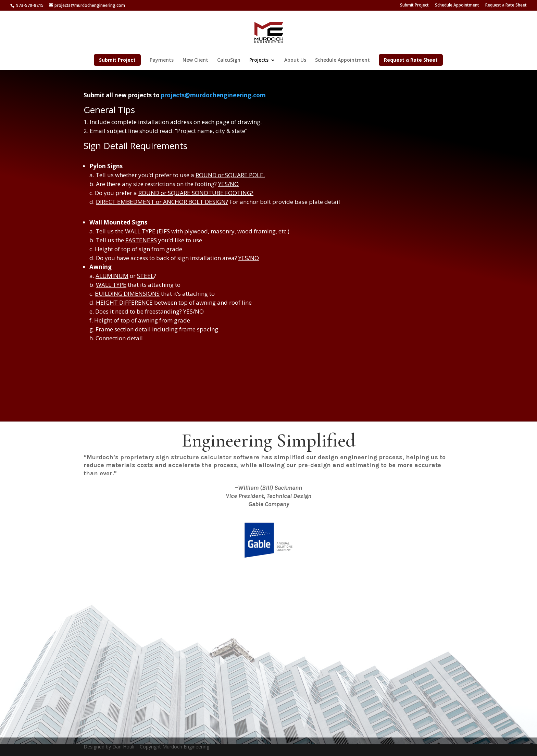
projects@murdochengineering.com (213, 95)
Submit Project (414, 5)
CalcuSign (229, 60)
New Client (195, 60)
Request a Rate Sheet (506, 5)
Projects (259, 60)
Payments (162, 60)
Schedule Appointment (457, 5)
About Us (295, 60)
